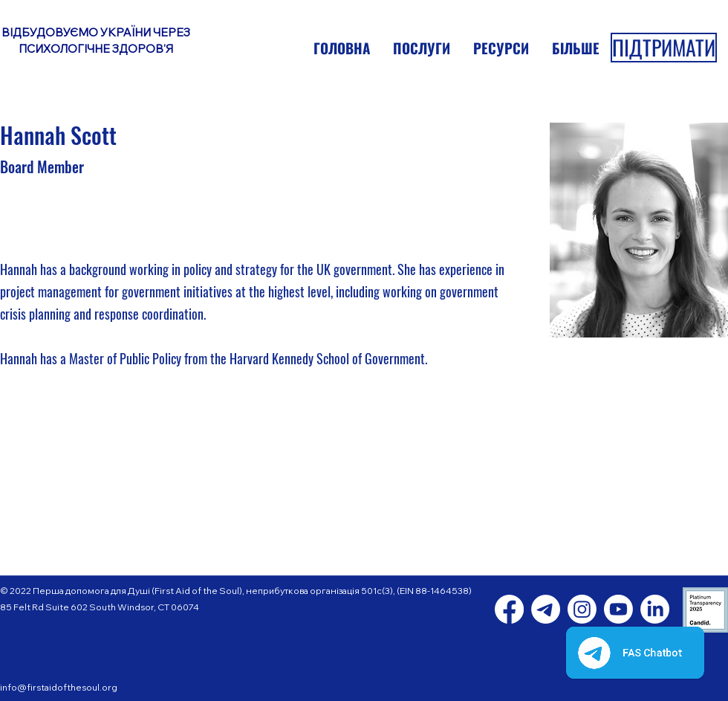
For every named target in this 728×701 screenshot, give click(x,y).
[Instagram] (582, 609)
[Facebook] (509, 609)
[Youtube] (618, 609)
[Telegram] (546, 609)
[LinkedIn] (655, 609)
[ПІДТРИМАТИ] (664, 48)
